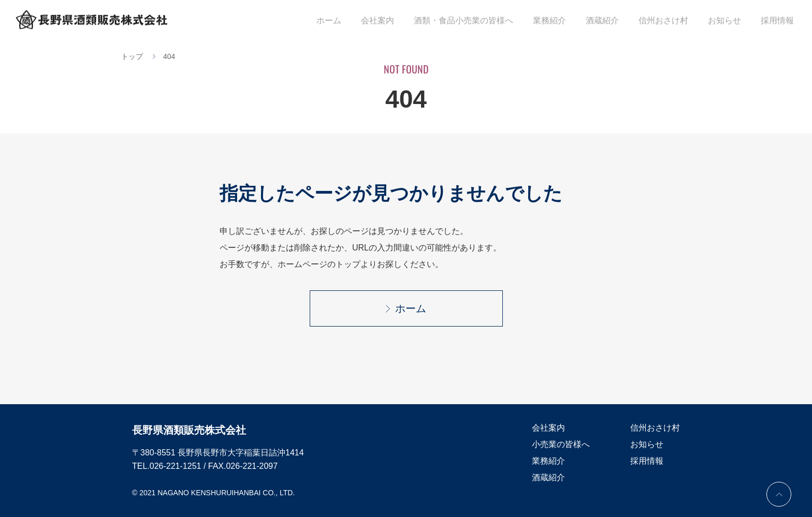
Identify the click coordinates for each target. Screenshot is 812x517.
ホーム (360, 21)
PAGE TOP (779, 494)
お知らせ (731, 21)
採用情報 (780, 21)
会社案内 (405, 21)
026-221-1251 (176, 466)
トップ (132, 56)
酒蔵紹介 (617, 21)
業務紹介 (569, 21)
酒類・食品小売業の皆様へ (487, 21)
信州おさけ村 (674, 21)
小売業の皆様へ (561, 444)
